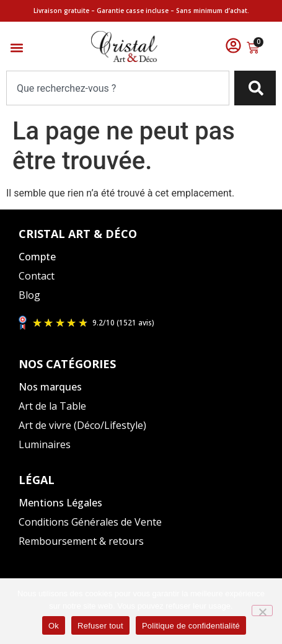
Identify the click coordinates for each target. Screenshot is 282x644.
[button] (16, 48)
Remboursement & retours (81, 541)
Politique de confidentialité (191, 626)
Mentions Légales (60, 503)
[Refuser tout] (262, 611)
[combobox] (118, 88)
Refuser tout (100, 626)
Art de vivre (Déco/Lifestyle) (82, 425)
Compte (37, 257)
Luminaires (45, 444)
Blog (29, 295)
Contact (37, 276)
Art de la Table (52, 406)
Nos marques (50, 387)
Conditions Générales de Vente (90, 522)
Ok (54, 626)
